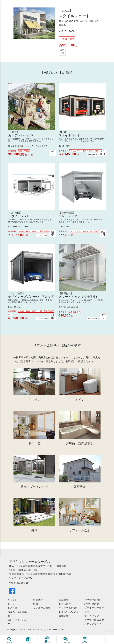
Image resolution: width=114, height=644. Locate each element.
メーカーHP (92, 155)
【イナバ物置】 (67, 214)
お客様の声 (65, 605)
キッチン (13, 601)
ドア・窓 (13, 609)
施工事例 (64, 601)
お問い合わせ (91, 605)
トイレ (12, 605)
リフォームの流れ (69, 609)
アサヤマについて (94, 601)
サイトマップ (91, 617)
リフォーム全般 (42, 609)
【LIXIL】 (66, 11)
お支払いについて (69, 613)
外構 (36, 605)
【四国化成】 (66, 294)
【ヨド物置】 (15, 214)
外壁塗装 (38, 601)
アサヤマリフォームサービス (30, 563)
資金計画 (64, 617)
